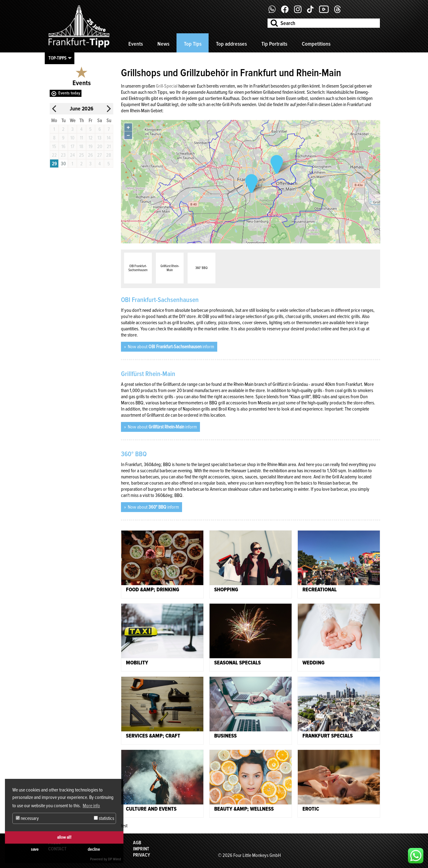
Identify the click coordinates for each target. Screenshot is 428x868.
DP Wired (114, 859)
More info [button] (91, 806)
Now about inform (170, 347)
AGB (137, 843)
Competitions (316, 44)
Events (136, 44)
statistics (104, 818)
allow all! (64, 837)
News (163, 44)
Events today (69, 93)
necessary (27, 818)
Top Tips (193, 44)
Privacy (141, 855)
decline (94, 849)
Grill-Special (167, 86)
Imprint (141, 849)
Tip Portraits (274, 44)
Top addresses (231, 44)
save (35, 849)
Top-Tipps (57, 58)
